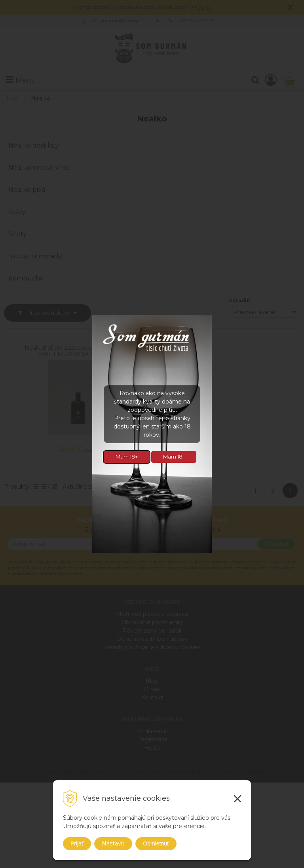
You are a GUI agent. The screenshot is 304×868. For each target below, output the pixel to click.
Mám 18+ (127, 457)
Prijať (77, 843)
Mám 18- (174, 457)
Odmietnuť (156, 843)
